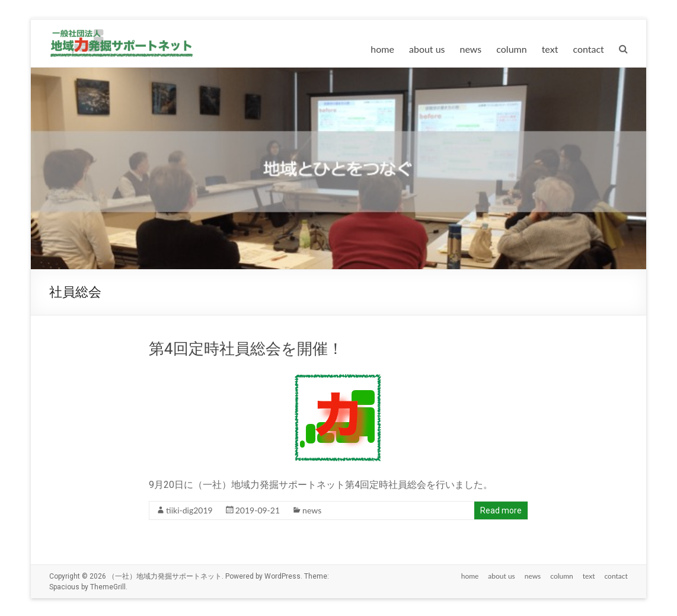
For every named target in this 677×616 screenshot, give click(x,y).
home (382, 49)
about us (427, 49)
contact (588, 49)
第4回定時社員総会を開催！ (246, 349)
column (511, 49)
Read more (501, 510)
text (550, 49)
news (471, 49)
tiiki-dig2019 (189, 510)
